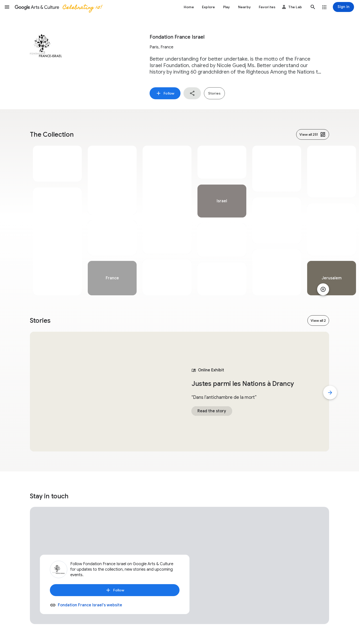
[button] (7, 7)
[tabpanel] (57, 220)
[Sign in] (343, 7)
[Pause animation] (323, 289)
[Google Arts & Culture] (58, 7)
